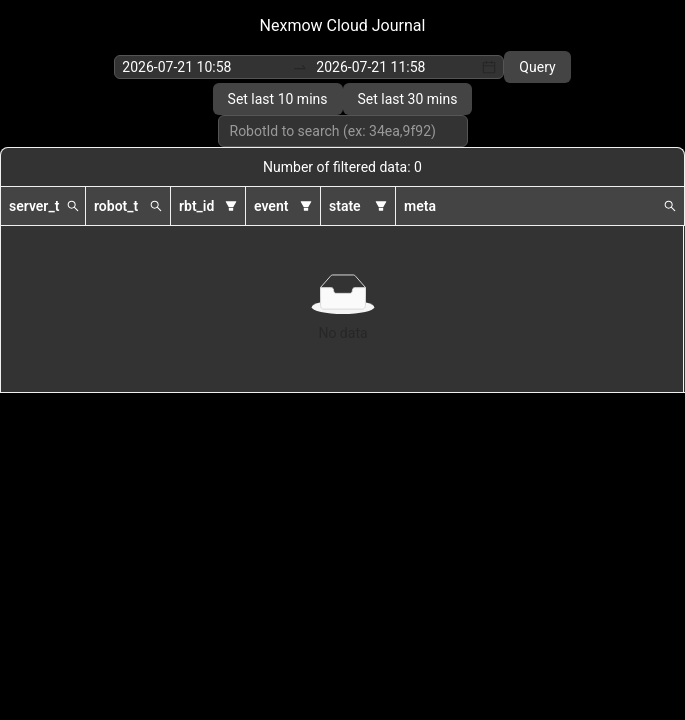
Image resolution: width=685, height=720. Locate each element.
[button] (73, 206)
